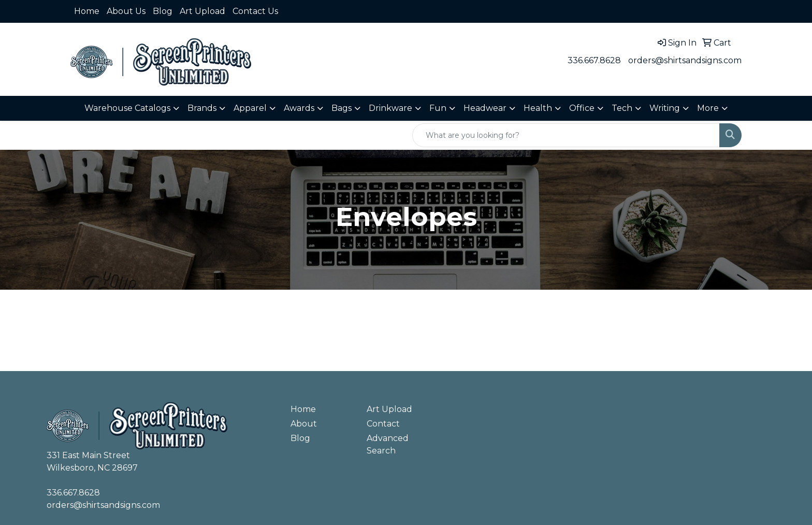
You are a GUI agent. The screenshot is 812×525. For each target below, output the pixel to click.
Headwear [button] (485, 108)
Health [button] (538, 108)
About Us (126, 11)
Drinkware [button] (390, 108)
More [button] (708, 108)
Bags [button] (342, 108)
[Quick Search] (566, 135)
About (304, 424)
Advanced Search (388, 444)
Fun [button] (438, 108)
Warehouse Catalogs (127, 108)
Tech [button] (622, 108)
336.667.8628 (594, 60)
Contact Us (255, 11)
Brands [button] (202, 108)
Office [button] (582, 108)
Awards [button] (299, 108)
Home (87, 11)
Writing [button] (665, 108)
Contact (383, 424)
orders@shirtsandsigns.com (685, 60)
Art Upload (202, 11)
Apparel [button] (250, 108)
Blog (163, 11)
